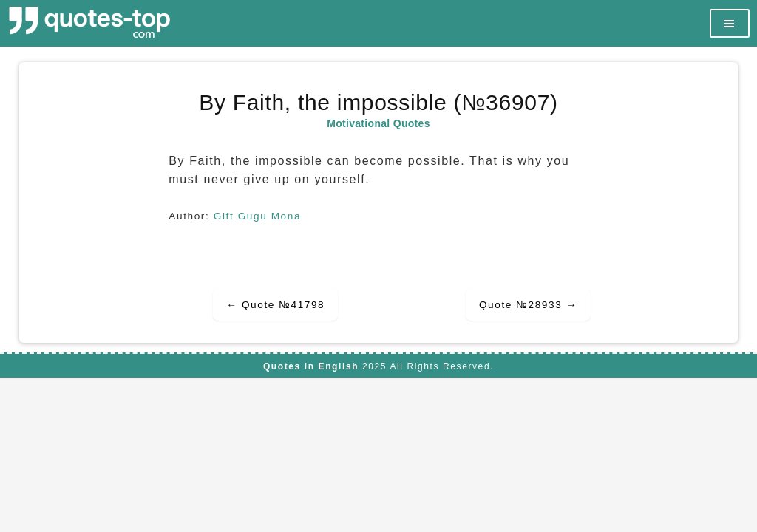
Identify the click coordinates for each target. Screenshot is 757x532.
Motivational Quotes (378, 123)
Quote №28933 (528, 305)
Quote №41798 (275, 305)
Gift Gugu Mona (257, 216)
